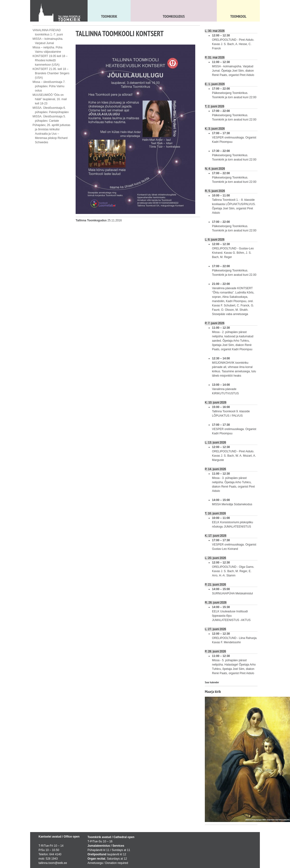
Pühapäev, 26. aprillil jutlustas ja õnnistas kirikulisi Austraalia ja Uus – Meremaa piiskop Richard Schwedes (51, 134)
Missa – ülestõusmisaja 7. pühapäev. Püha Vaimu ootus (49, 86)
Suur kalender (212, 682)
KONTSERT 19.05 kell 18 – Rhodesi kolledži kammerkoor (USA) (50, 60)
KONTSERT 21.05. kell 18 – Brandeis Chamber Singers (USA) (51, 73)
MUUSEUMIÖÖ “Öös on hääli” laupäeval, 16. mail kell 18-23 (50, 99)
